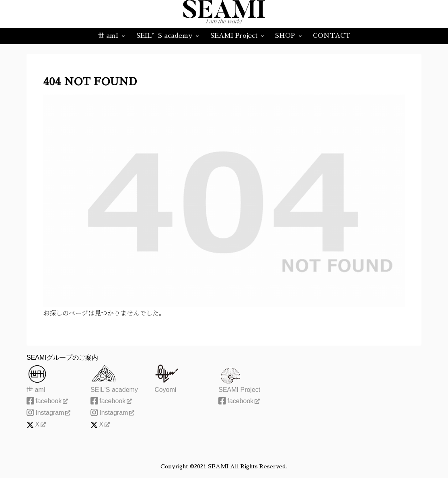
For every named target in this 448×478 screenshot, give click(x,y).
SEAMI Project (239, 390)
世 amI (36, 390)
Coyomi (165, 390)
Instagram (48, 413)
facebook (47, 401)
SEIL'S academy (114, 390)
